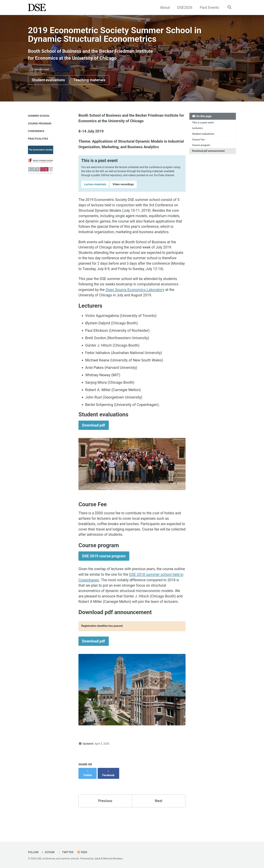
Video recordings (123, 191)
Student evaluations (48, 82)
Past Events (209, 8)
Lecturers (198, 130)
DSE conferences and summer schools (59, 859)
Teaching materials (89, 82)
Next (159, 824)
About (164, 8)
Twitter (67, 852)
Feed (83, 852)
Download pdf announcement (209, 154)
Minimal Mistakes (115, 859)
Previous (105, 824)
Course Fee (199, 142)
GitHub (48, 852)
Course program (202, 148)
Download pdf (94, 442)
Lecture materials (95, 191)
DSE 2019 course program (104, 575)
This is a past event (203, 124)
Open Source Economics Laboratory (136, 306)
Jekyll (99, 859)
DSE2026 (184, 8)
